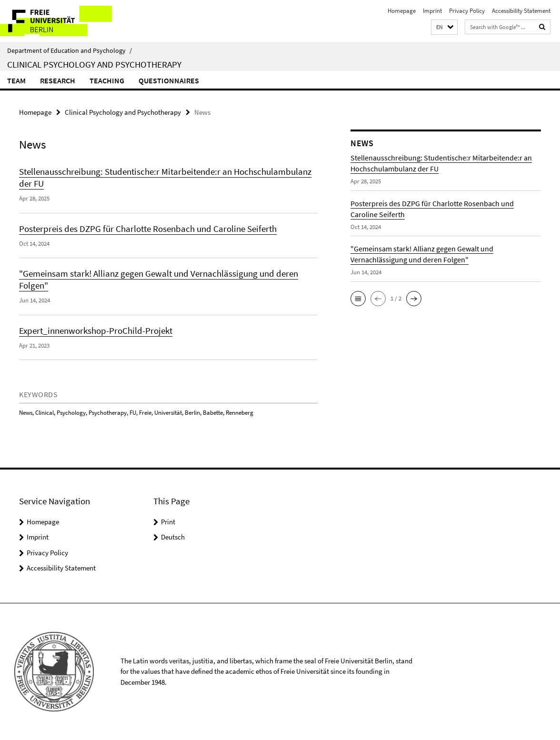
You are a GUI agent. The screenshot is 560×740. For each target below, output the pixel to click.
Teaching (107, 80)
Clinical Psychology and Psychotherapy (94, 64)
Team (16, 80)
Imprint (432, 11)
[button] (444, 27)
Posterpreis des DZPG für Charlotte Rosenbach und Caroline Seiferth (148, 229)
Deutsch (173, 537)
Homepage (402, 11)
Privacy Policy (467, 11)
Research (58, 80)
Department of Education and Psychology (70, 50)
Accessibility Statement (521, 11)
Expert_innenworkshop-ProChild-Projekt (96, 330)
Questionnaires (169, 80)
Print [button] (168, 522)
